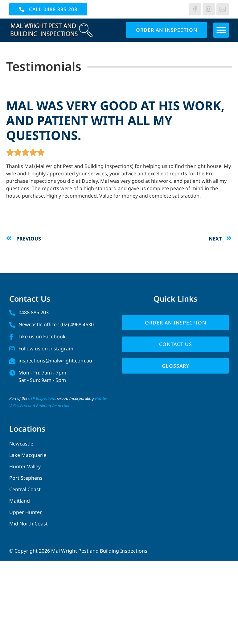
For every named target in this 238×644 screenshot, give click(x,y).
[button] (221, 30)
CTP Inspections (42, 398)
